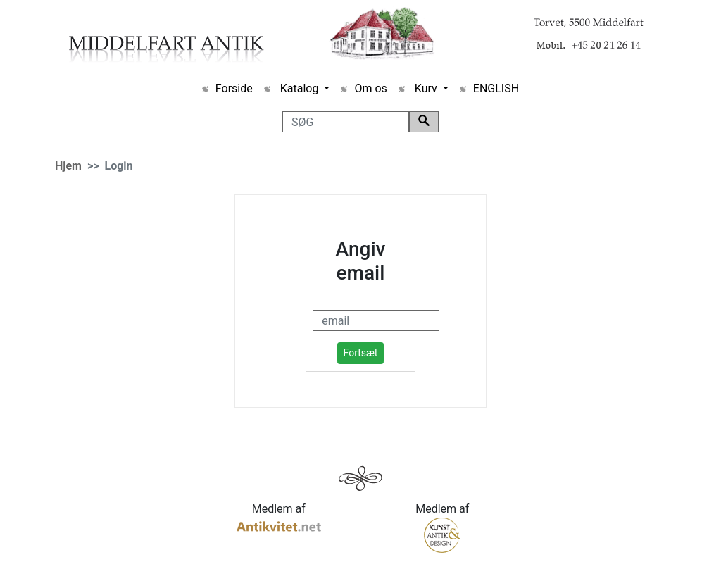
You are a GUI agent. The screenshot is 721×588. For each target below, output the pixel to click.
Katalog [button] (300, 88)
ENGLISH (496, 88)
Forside (234, 88)
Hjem (68, 166)
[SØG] (346, 122)
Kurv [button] (426, 88)
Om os (370, 88)
